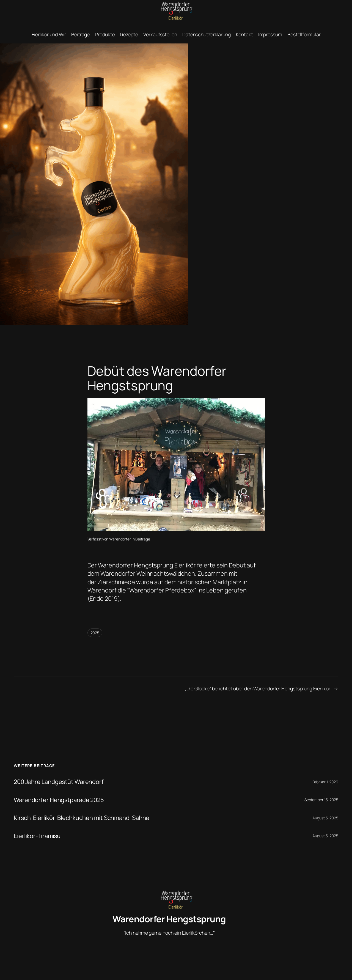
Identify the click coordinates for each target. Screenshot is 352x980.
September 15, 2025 (321, 800)
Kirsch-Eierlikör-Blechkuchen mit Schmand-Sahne (82, 818)
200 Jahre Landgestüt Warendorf (59, 782)
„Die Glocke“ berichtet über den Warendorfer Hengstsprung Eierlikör (258, 688)
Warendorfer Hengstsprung (169, 919)
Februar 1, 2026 (325, 782)
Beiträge (143, 539)
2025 (95, 633)
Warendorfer (120, 539)
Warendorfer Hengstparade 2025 (59, 800)
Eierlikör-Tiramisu (37, 836)
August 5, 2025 (325, 818)
